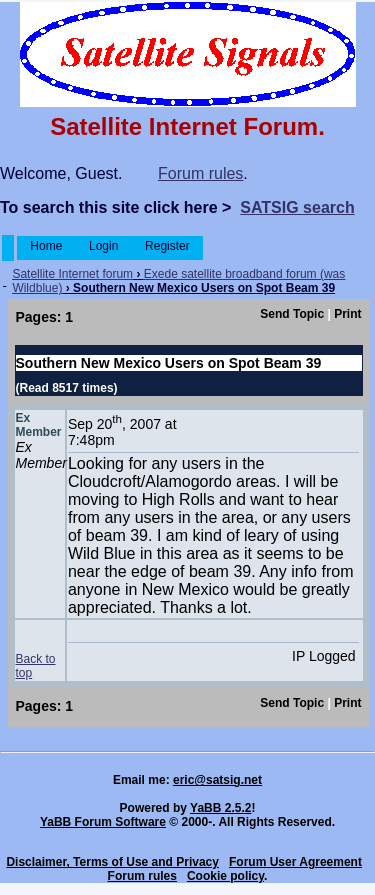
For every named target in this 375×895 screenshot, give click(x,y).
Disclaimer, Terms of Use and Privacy (112, 862)
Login (104, 246)
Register (167, 246)
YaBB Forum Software (103, 822)
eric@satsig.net (217, 780)
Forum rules (200, 173)
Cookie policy (225, 876)
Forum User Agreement (295, 862)
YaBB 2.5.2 (220, 808)
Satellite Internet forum (72, 274)
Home (46, 246)
